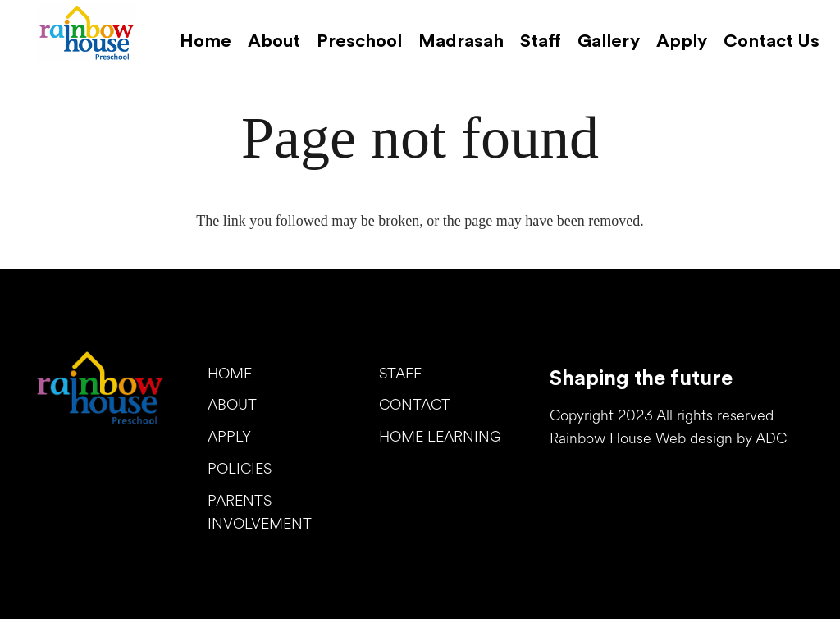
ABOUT (232, 406)
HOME (230, 375)
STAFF (400, 375)
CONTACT (415, 406)
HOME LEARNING (440, 438)
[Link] (86, 33)
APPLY (229, 438)
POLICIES (240, 470)
